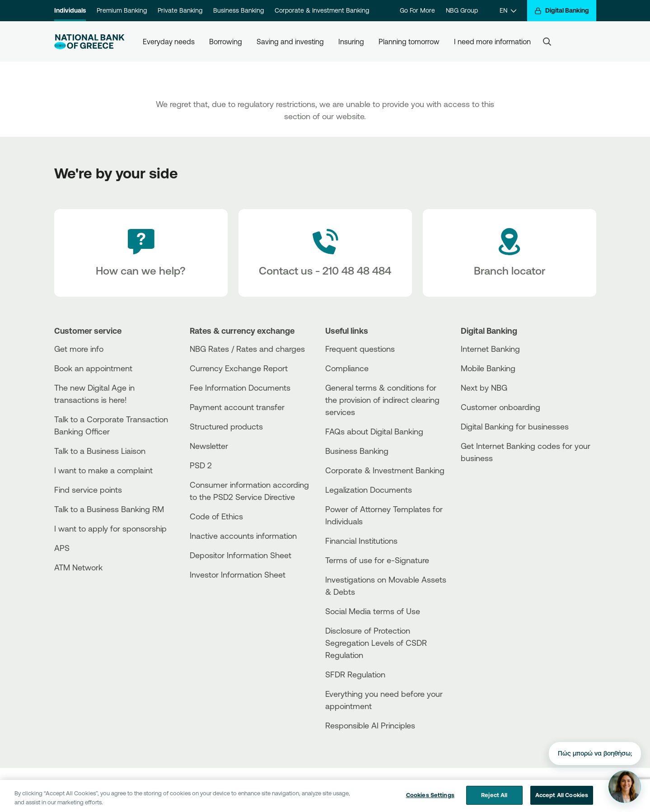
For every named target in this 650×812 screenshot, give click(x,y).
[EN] (508, 11)
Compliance (347, 368)
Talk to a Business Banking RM (109, 509)
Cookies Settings (430, 800)
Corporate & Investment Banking (322, 10)
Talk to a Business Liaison (100, 451)
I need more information (492, 42)
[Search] (547, 42)
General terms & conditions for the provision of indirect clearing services (382, 400)
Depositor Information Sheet (241, 555)
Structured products (226, 426)
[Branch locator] (510, 253)
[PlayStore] (495, 490)
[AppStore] (495, 483)
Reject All (494, 800)
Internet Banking (490, 349)
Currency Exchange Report (239, 368)
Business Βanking (357, 451)
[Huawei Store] (495, 498)
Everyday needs (169, 42)
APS (62, 548)
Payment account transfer (237, 407)
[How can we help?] (141, 253)
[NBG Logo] (89, 42)
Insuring (351, 42)
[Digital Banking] (562, 11)
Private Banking (180, 10)
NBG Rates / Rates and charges (247, 349)
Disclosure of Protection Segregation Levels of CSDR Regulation (376, 643)
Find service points (88, 490)
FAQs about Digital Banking (374, 431)
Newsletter (209, 446)
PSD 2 (201, 465)
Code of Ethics (216, 516)
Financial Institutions (361, 541)
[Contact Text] (325, 253)
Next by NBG (484, 387)
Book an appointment (93, 368)
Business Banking (238, 10)
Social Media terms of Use (373, 611)
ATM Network (78, 567)
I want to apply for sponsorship (110, 528)
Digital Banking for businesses (515, 426)
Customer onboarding (500, 407)
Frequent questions (360, 349)
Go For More (417, 10)
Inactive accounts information (243, 536)
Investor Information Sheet (238, 574)
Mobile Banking (488, 368)
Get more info (79, 349)
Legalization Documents (369, 490)
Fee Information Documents (240, 387)
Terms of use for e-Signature (377, 560)
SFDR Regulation (355, 674)
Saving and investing (290, 42)
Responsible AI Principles (370, 725)
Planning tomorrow (409, 42)
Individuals (70, 10)
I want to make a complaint (103, 470)
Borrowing (226, 42)
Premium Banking (122, 10)
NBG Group (462, 10)
